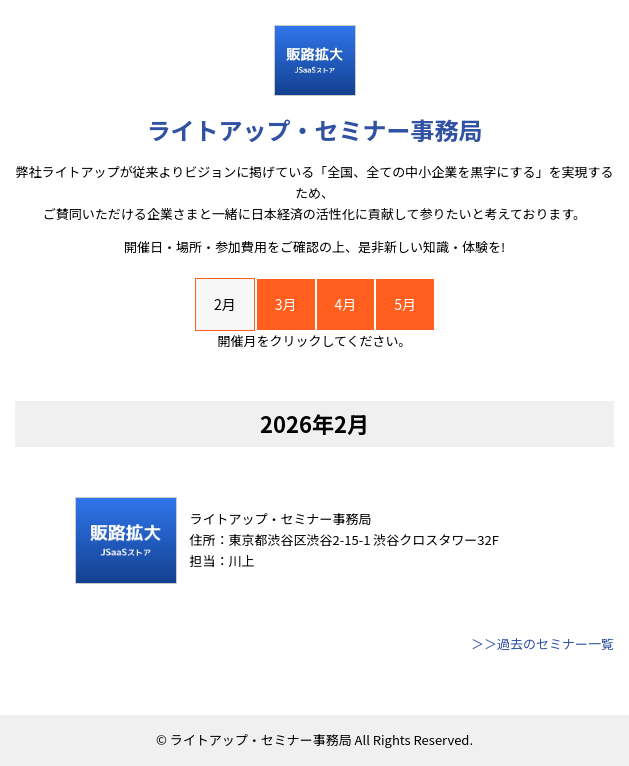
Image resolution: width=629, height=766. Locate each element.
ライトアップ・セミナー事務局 (315, 129)
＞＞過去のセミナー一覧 (542, 643)
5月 (405, 304)
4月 (346, 304)
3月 (286, 304)
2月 (225, 304)
